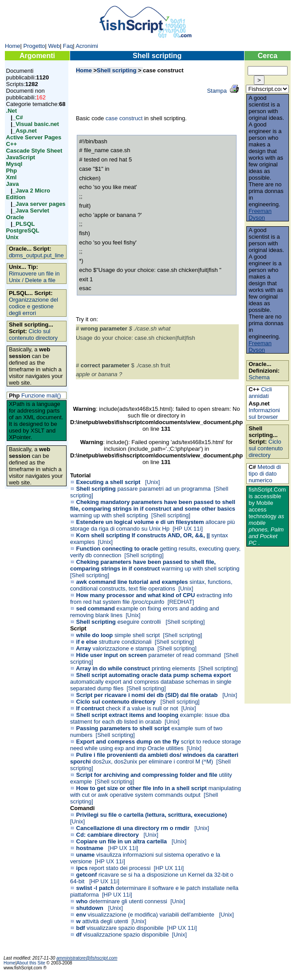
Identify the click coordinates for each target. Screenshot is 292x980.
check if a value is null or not (142, 708)
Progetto (34, 46)
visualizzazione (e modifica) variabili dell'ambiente (152, 915)
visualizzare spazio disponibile (125, 928)
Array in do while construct (113, 668)
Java (13, 184)
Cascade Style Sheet (34, 151)
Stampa (217, 91)
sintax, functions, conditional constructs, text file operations (151, 585)
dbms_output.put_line (36, 255)
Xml (12, 177)
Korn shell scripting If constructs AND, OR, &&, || (143, 535)
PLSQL (25, 224)
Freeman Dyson (260, 214)
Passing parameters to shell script (123, 728)
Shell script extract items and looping (127, 715)
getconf (87, 875)
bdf (81, 928)
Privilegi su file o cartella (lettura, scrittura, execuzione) (152, 815)
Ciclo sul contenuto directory (33, 335)
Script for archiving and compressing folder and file (147, 775)
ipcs (82, 868)
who (82, 901)
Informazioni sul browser (264, 413)
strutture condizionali (125, 642)
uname (86, 855)
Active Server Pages (34, 137)
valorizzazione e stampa (124, 648)
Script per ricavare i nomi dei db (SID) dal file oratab (147, 695)
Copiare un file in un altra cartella (122, 841)
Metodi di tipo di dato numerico (265, 474)
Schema (259, 377)
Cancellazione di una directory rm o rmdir (133, 828)
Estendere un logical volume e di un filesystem (140, 522)
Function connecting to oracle (117, 549)
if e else (87, 642)
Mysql (14, 164)
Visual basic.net (37, 124)
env (81, 915)
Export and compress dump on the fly (128, 742)
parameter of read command (184, 655)
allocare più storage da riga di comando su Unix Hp (152, 525)
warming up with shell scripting (109, 515)
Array (83, 648)
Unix (12, 237)
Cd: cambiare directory (108, 835)
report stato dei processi (120, 868)
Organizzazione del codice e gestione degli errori (34, 306)
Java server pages (40, 204)
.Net (12, 111)
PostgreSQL (23, 230)
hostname (90, 848)
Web (54, 46)
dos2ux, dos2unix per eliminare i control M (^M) (153, 762)
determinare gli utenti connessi (128, 901)
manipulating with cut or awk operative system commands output (156, 791)
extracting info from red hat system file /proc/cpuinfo (151, 598)
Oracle (15, 217)
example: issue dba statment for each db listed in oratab (150, 718)
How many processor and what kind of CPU (136, 595)
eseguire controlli (140, 622)
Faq (68, 46)
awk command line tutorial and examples (132, 582)
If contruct (90, 708)
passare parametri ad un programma (164, 489)
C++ (12, 144)
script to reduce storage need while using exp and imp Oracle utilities (156, 745)
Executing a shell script (109, 482)
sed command (96, 608)
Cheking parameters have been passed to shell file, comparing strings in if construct (143, 565)
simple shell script (137, 635)
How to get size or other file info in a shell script (142, 788)
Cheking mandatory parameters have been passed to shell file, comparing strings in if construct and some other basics (153, 505)
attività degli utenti (105, 921)
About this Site (31, 963)
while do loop (95, 635)
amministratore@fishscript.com (87, 958)
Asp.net (26, 131)
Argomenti (37, 56)
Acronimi (87, 46)
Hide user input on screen (112, 655)
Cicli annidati (260, 393)
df (79, 935)
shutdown (90, 908)
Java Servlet (32, 211)
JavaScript (21, 157)
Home (13, 46)
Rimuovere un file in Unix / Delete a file (34, 277)
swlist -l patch (95, 888)
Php (12, 171)
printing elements (174, 668)
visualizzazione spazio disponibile (126, 935)
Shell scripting (157, 56)
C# (19, 117)
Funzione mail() (41, 396)
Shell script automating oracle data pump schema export (154, 675)
